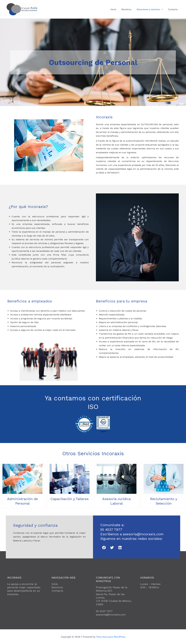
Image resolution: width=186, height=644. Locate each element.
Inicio (115, 9)
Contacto (173, 9)
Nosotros (127, 9)
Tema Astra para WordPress (111, 637)
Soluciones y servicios (150, 9)
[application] (162, 9)
